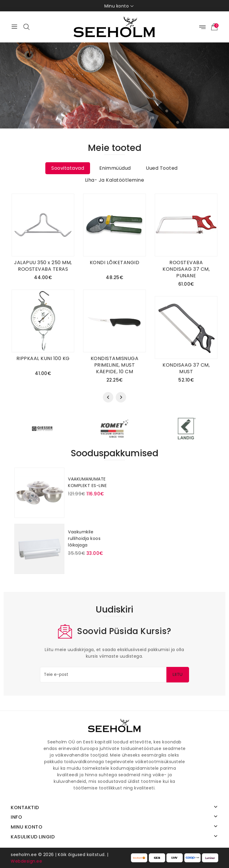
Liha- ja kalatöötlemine (115, 180)
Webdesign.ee (26, 861)
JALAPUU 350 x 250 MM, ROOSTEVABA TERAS (43, 266)
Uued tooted (162, 168)
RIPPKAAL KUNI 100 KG (43, 358)
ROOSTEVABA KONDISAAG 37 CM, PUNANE (186, 269)
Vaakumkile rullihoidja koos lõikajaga (84, 538)
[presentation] (108, 397)
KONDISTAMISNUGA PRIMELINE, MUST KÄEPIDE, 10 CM (115, 365)
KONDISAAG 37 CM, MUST (186, 368)
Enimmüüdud (115, 168)
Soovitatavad (68, 168)
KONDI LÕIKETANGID (115, 262)
